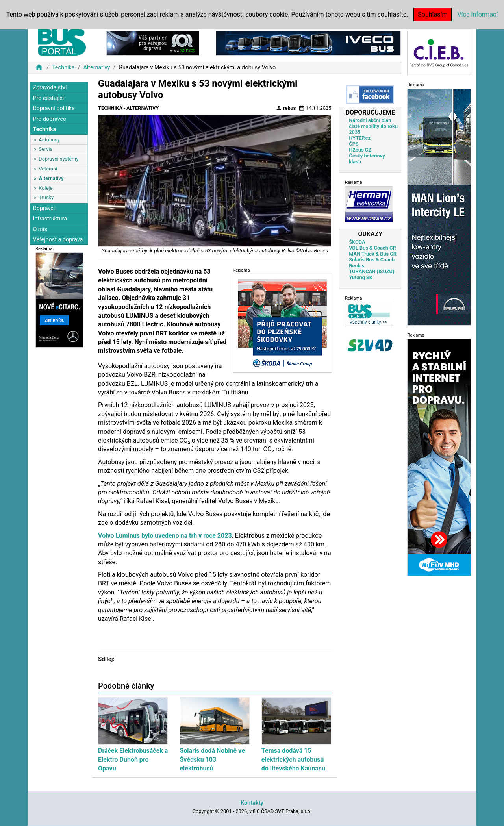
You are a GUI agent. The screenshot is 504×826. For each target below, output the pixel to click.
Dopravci (44, 208)
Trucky (46, 197)
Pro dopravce (49, 119)
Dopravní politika (54, 108)
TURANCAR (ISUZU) (372, 271)
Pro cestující (48, 98)
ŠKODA (357, 242)
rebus (286, 108)
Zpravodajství (50, 88)
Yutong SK (361, 277)
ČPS (354, 144)
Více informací (477, 14)
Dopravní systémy (58, 159)
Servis (45, 149)
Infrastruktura (50, 219)
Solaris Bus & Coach (372, 260)
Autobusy (49, 140)
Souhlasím (433, 14)
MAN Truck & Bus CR (373, 254)
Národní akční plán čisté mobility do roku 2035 (373, 126)
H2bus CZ (360, 150)
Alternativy (96, 68)
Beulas (357, 266)
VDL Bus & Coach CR (372, 248)
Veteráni (48, 169)
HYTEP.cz (360, 138)
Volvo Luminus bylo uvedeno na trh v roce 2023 (165, 536)
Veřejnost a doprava (58, 240)
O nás (40, 229)
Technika (63, 68)
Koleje (45, 188)
